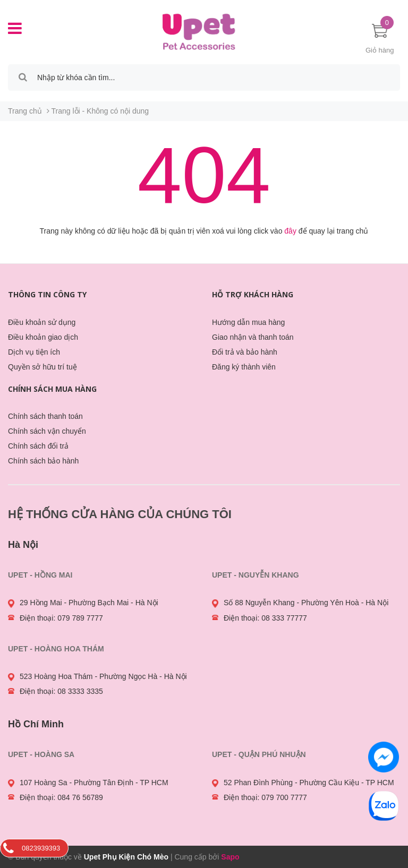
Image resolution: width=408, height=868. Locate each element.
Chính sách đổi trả (38, 446)
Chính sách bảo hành (43, 461)
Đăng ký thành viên (244, 367)
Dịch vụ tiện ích (34, 352)
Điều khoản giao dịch (43, 337)
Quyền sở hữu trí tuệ (42, 367)
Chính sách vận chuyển (47, 431)
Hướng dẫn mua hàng (248, 322)
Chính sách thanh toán (45, 416)
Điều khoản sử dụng (42, 322)
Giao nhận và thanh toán (253, 337)
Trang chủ (25, 111)
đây (290, 231)
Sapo (230, 857)
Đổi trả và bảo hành (245, 352)
